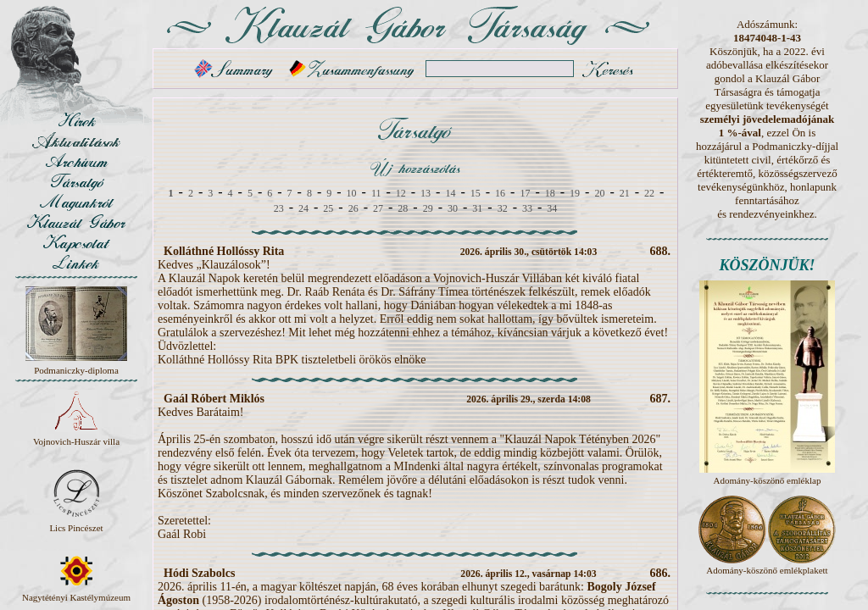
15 (476, 193)
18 (550, 193)
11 (376, 193)
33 (527, 208)
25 (328, 208)
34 (552, 208)
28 (403, 208)
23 (279, 208)
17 (525, 193)
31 (477, 208)
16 (500, 193)
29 (428, 208)
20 (599, 193)
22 (649, 193)
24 (303, 208)
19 (575, 193)
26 (353, 208)
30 (453, 208)
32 (503, 208)
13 (426, 193)
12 (401, 193)
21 (625, 193)
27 (378, 208)
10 (352, 193)
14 (450, 193)
